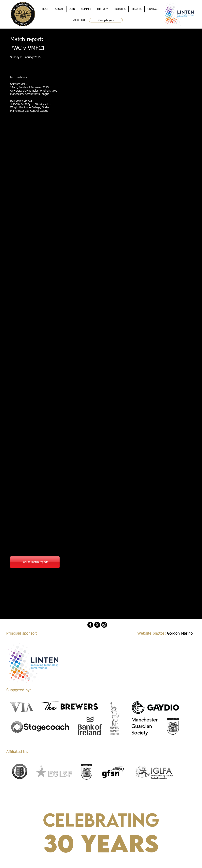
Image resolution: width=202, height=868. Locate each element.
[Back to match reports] (35, 562)
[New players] (106, 20)
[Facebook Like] (35, 587)
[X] (97, 625)
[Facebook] (90, 625)
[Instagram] (104, 625)
